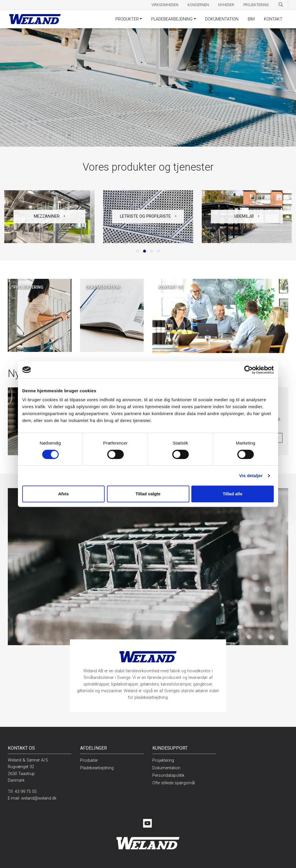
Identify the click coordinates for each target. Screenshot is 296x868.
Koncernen (198, 5)
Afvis (63, 494)
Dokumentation (222, 19)
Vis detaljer (251, 476)
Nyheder (226, 5)
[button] (138, 251)
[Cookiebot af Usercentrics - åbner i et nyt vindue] (248, 370)
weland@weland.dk (39, 798)
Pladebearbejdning (172, 19)
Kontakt (273, 19)
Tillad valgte (148, 494)
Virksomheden (165, 5)
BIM (251, 19)
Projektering (256, 5)
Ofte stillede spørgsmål (174, 783)
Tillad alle (232, 494)
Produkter (127, 19)
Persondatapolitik (168, 775)
